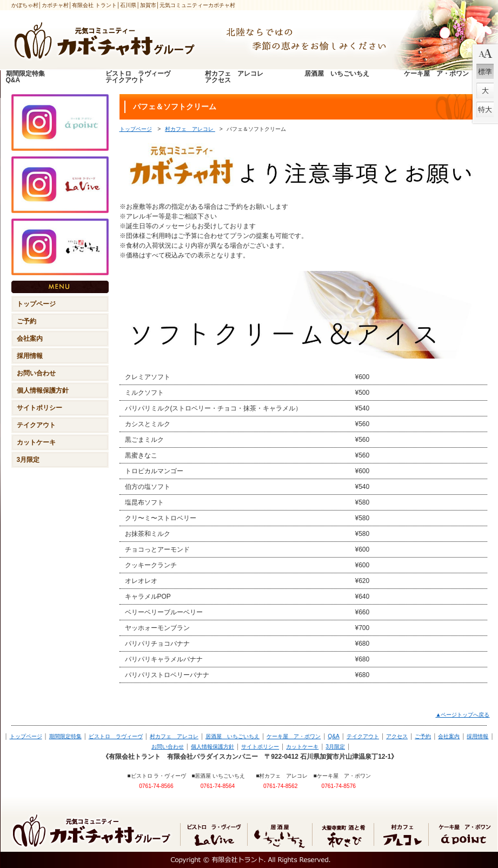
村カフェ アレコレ (190, 129)
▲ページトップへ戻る (462, 715)
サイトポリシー (260, 747)
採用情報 (477, 736)
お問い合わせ (168, 747)
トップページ (136, 129)
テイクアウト (363, 736)
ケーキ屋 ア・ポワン (294, 736)
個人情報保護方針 (213, 747)
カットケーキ (302, 747)
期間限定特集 (65, 736)
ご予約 (423, 736)
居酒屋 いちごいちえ (233, 736)
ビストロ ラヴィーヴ (116, 736)
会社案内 (449, 736)
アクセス (397, 736)
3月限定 (335, 747)
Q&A (334, 736)
